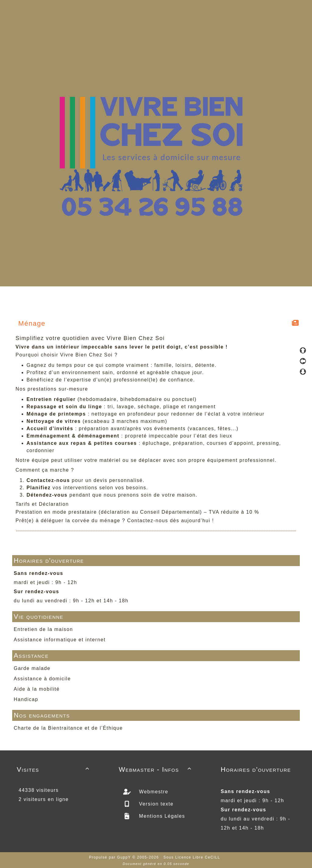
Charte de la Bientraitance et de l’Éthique (68, 728)
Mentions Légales (161, 816)
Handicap (26, 699)
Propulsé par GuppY (111, 857)
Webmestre (153, 792)
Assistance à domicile (42, 679)
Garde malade (32, 668)
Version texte (155, 804)
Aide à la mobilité (37, 689)
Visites (54, 769)
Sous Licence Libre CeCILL (192, 857)
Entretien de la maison (43, 629)
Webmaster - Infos (156, 769)
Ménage (32, 323)
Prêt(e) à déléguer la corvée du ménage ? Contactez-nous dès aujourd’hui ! (115, 521)
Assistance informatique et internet (60, 640)
